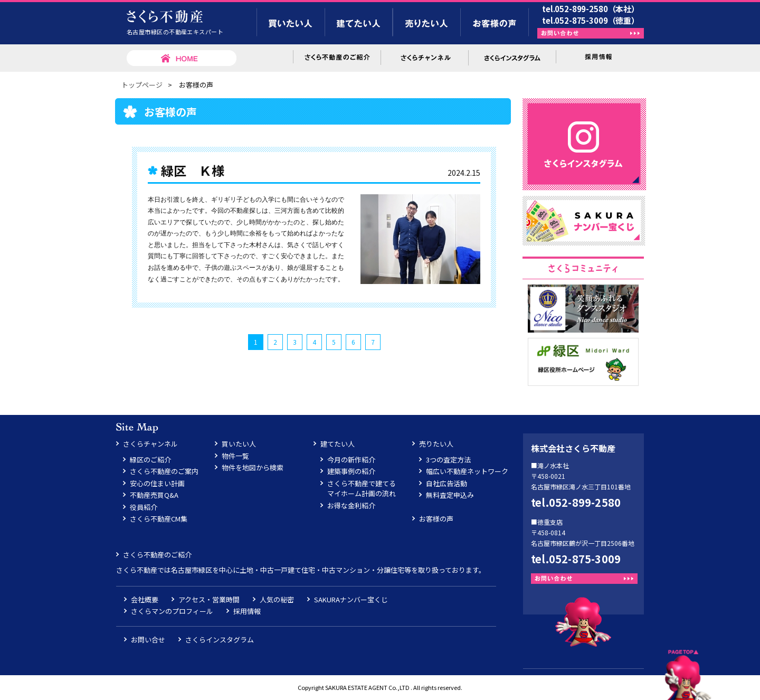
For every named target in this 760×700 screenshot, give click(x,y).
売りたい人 (436, 444)
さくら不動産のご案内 (164, 471)
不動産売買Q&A (154, 495)
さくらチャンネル (150, 444)
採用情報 (247, 611)
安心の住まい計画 (157, 483)
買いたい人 (239, 444)
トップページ (142, 85)
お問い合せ (148, 640)
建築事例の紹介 (351, 471)
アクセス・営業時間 (209, 599)
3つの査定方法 (448, 460)
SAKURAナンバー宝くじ (351, 599)
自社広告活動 (446, 483)
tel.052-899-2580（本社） (591, 9)
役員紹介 (144, 507)
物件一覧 (235, 456)
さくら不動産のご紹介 (157, 555)
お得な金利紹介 (351, 505)
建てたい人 (338, 444)
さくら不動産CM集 (159, 519)
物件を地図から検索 (253, 467)
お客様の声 (436, 519)
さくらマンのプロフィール (172, 611)
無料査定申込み (450, 495)
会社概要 (145, 599)
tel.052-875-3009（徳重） (591, 20)
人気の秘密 (277, 599)
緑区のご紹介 (150, 460)
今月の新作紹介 (351, 460)
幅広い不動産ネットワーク (467, 471)
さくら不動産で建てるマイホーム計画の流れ (362, 489)
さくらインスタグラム (220, 640)
